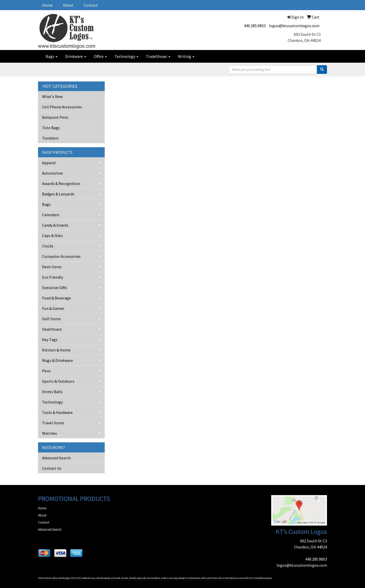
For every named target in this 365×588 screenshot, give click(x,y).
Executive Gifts (55, 288)
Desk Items (52, 267)
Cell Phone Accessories (62, 107)
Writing (186, 56)
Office (100, 56)
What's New (52, 96)
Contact (91, 5)
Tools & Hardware (57, 412)
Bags (52, 56)
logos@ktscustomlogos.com (294, 26)
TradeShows (158, 56)
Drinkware (76, 56)
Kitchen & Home (56, 350)
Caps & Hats (52, 236)
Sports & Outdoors (58, 381)
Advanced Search (56, 458)
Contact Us (52, 468)
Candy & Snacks (55, 225)
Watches (50, 433)
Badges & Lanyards (58, 194)
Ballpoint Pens (55, 117)
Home (47, 5)
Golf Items (51, 319)
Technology (126, 56)
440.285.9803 (255, 26)
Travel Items (53, 423)
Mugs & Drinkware (58, 360)
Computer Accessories (61, 256)
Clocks (48, 246)
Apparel (49, 163)
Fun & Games (53, 308)
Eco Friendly (53, 277)
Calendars (51, 215)
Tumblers (50, 138)
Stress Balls (52, 392)
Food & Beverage (57, 298)
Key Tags (50, 340)
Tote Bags (51, 128)
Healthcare (52, 329)
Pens (46, 371)
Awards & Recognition (61, 183)
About (68, 5)
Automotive (52, 173)
